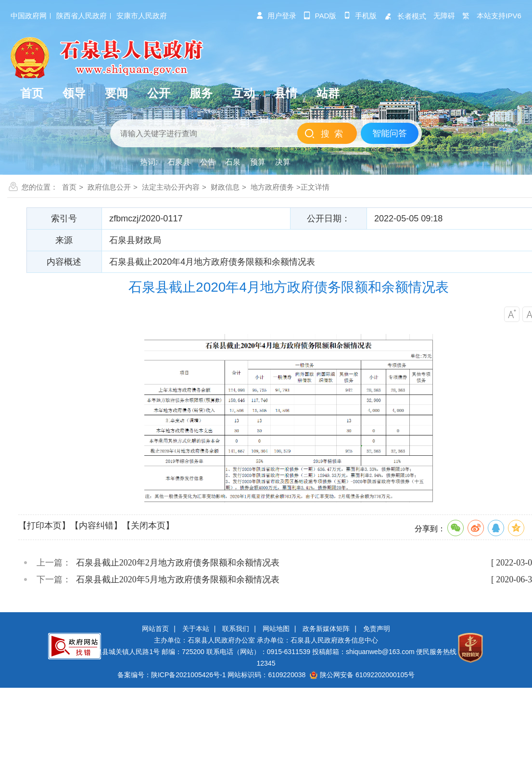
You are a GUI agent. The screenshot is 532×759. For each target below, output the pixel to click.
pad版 (320, 16)
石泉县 (179, 162)
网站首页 (155, 629)
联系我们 (236, 629)
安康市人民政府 (142, 16)
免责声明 (377, 629)
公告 (208, 162)
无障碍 (444, 16)
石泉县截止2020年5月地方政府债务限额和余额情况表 (178, 579)
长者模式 (405, 16)
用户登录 (276, 16)
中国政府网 (29, 16)
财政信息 (225, 187)
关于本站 (196, 629)
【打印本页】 (44, 526)
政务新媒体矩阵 (326, 629)
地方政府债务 (272, 187)
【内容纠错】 (96, 526)
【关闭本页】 (148, 526)
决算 (283, 162)
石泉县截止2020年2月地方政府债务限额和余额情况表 (178, 563)
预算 (258, 162)
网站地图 (276, 629)
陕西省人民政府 (82, 16)
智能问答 (390, 133)
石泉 (233, 162)
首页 (69, 187)
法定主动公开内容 (171, 187)
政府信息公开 (109, 187)
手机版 (360, 16)
